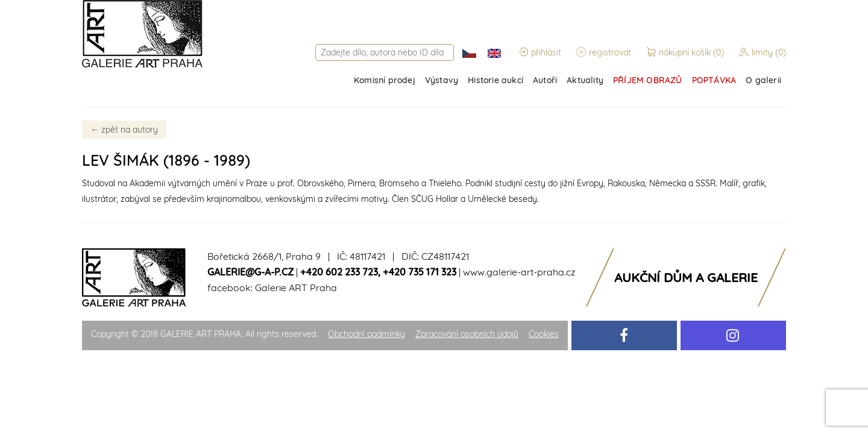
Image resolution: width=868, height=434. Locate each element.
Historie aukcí (495, 80)
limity (763, 52)
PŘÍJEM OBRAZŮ (648, 80)
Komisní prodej (385, 80)
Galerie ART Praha (296, 288)
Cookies (544, 334)
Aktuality (585, 80)
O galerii (763, 80)
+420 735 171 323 (420, 272)
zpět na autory (124, 130)
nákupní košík (686, 52)
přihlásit (540, 52)
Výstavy (442, 80)
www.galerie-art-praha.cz (519, 272)
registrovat (604, 52)
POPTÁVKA (714, 80)
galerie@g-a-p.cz (250, 272)
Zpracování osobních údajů (467, 334)
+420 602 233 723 (339, 272)
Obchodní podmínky (366, 334)
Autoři (545, 80)
